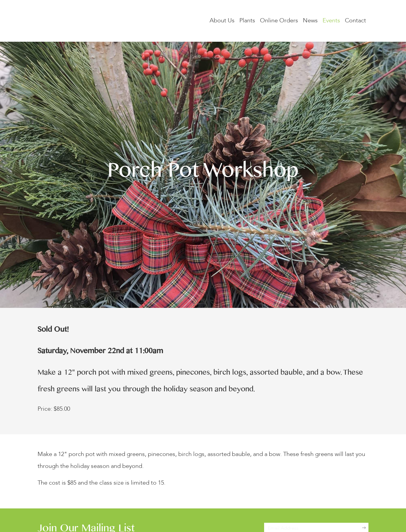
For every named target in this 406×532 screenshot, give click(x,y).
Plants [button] (247, 21)
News (310, 21)
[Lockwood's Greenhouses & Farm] (97, 21)
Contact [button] (355, 21)
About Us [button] (222, 21)
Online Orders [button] (279, 21)
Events (331, 21)
